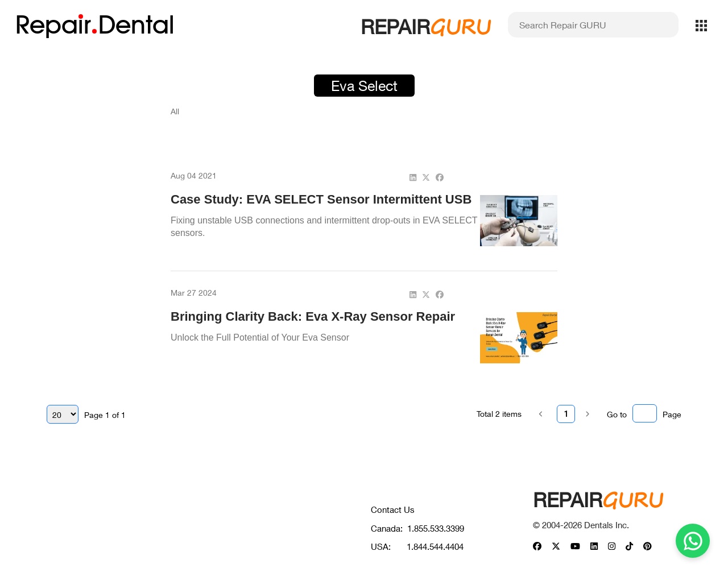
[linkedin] (413, 177)
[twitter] (426, 177)
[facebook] (440, 177)
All (175, 111)
